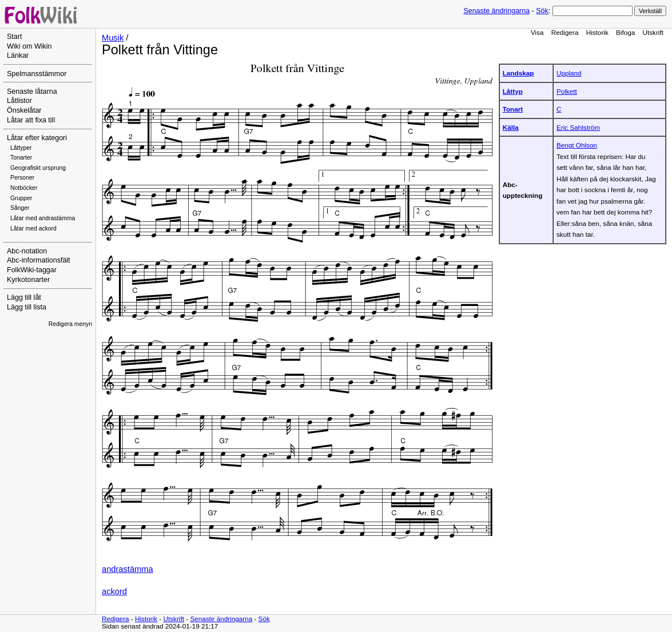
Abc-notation (27, 251)
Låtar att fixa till (31, 120)
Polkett (567, 91)
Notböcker (24, 188)
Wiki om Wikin (29, 46)
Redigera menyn (70, 324)
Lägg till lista (27, 307)
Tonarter (21, 158)
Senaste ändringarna (496, 11)
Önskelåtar (24, 110)
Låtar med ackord (33, 228)
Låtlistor (19, 101)
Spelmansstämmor (37, 74)
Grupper (21, 198)
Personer (22, 178)
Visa (537, 32)
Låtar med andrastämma (43, 218)
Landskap (518, 73)
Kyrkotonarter (28, 280)
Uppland (569, 73)
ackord (114, 591)
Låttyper (21, 148)
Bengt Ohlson (577, 145)
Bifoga (625, 32)
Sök (542, 11)
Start (14, 37)
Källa (511, 127)
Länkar (18, 55)
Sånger (20, 208)
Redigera (565, 32)
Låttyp (513, 91)
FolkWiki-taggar (32, 270)
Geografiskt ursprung (38, 168)
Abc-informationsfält (39, 260)
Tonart (513, 109)
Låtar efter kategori (37, 138)
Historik (597, 32)
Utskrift (653, 32)
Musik (113, 38)
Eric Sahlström (578, 127)
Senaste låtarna (32, 92)
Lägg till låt (24, 297)
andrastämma (128, 569)
